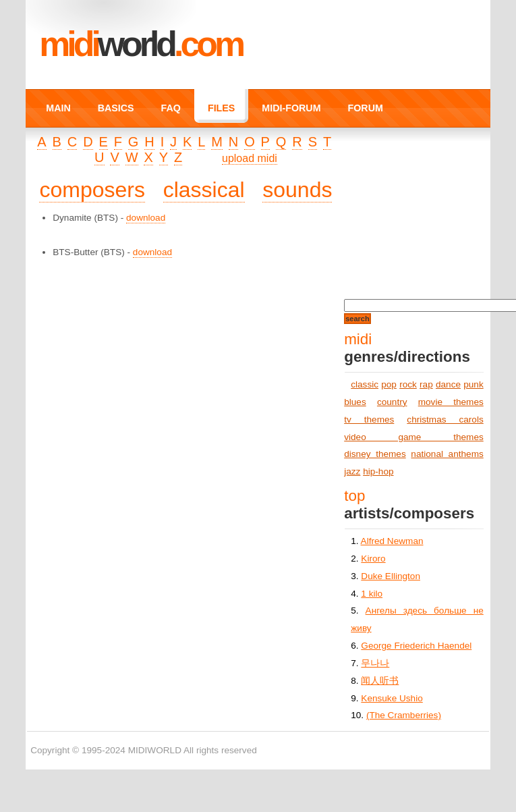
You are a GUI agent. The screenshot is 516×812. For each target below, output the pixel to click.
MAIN (58, 108)
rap (426, 384)
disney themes (375, 454)
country (392, 402)
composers (92, 190)
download (146, 218)
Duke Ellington (391, 576)
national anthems (447, 454)
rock (408, 384)
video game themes (414, 437)
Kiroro (373, 559)
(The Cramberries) (404, 715)
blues (355, 402)
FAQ (171, 108)
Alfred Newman (392, 541)
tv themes (369, 419)
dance (448, 384)
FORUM (366, 108)
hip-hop (378, 471)
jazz (352, 471)
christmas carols (445, 419)
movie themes (451, 402)
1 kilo (372, 594)
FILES (221, 108)
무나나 (375, 663)
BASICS (116, 108)
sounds (297, 190)
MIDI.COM (141, 44)
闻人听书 (380, 681)
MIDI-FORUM (291, 108)
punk (473, 384)
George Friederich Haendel (416, 646)
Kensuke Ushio (392, 698)
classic (365, 384)
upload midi (250, 158)
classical (204, 190)
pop (389, 384)
